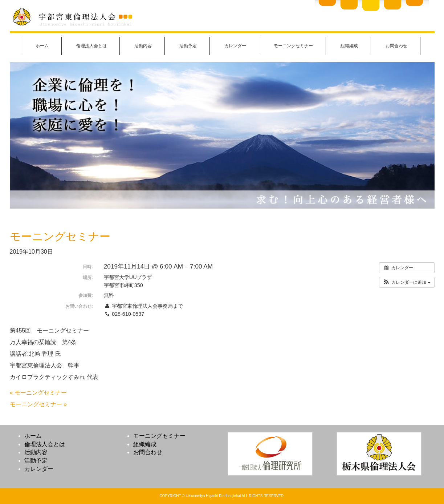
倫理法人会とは (91, 46)
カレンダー (235, 46)
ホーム (42, 46)
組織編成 (349, 46)
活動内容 (143, 46)
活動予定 (188, 46)
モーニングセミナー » (38, 404)
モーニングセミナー (293, 46)
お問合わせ (396, 46)
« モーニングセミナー (38, 393)
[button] (407, 282)
